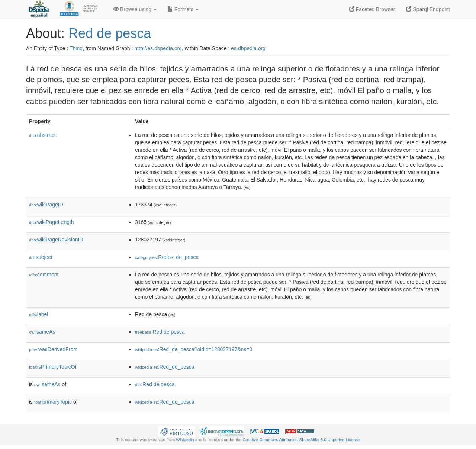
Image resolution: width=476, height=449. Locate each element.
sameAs (42, 332)
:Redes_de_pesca (167, 257)
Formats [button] (183, 9)
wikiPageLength (52, 222)
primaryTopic (53, 402)
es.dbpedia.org (248, 48)
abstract (42, 135)
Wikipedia (185, 440)
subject (41, 257)
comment (44, 275)
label (38, 314)
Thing (76, 48)
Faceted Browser (372, 9)
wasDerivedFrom (53, 349)
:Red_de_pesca (165, 367)
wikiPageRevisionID (56, 240)
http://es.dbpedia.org (158, 48)
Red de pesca (110, 33)
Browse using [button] (135, 9)
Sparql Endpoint (428, 9)
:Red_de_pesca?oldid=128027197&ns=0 (194, 349)
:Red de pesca (160, 332)
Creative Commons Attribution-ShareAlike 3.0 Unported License (301, 440)
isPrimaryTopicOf (53, 367)
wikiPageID (46, 205)
